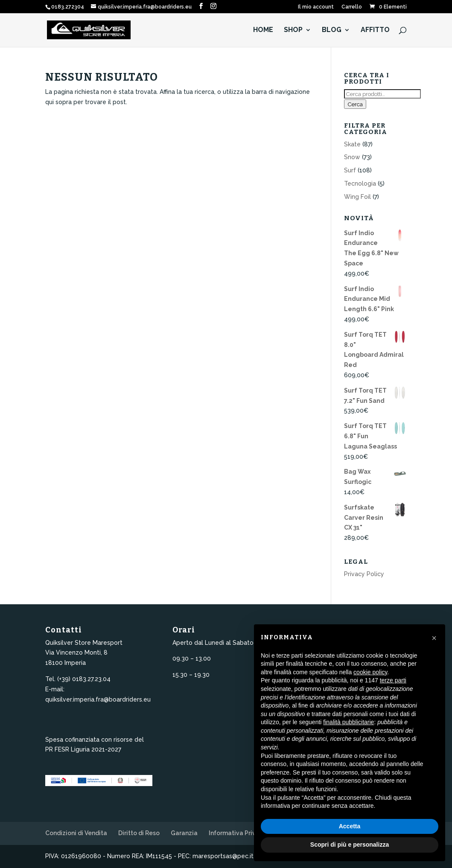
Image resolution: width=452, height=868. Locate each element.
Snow (352, 157)
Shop (293, 30)
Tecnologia (360, 184)
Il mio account (316, 7)
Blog (332, 30)
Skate (352, 144)
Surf (350, 170)
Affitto (375, 30)
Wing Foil (357, 197)
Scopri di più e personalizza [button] (350, 845)
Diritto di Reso (139, 833)
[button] (434, 638)
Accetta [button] (350, 826)
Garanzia (184, 833)
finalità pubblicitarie (348, 722)
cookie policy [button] (370, 672)
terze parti (393, 680)
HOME (263, 30)
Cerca (355, 104)
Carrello (352, 7)
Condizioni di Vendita (76, 833)
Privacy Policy (364, 574)
